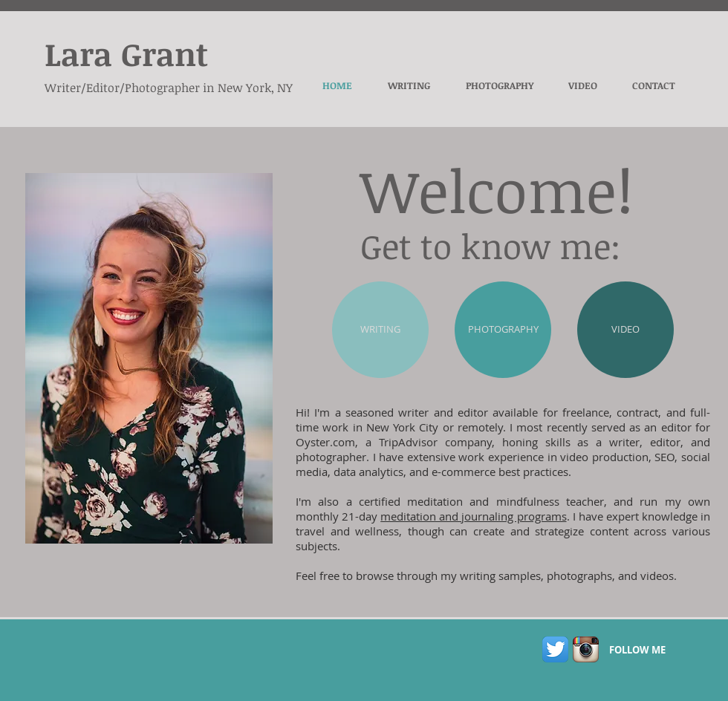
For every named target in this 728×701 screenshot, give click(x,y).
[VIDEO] (625, 330)
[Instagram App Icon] (586, 649)
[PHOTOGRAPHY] (503, 330)
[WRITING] (380, 330)
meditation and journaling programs (473, 516)
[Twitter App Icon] (555, 649)
